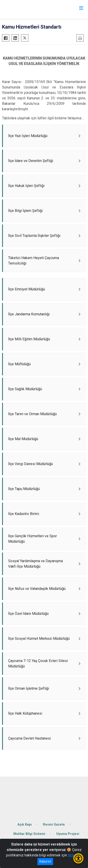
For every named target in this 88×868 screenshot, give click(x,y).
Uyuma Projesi (68, 834)
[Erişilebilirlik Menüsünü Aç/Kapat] (78, 858)
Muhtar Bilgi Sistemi (29, 834)
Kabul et (45, 861)
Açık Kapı (25, 825)
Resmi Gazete (54, 825)
